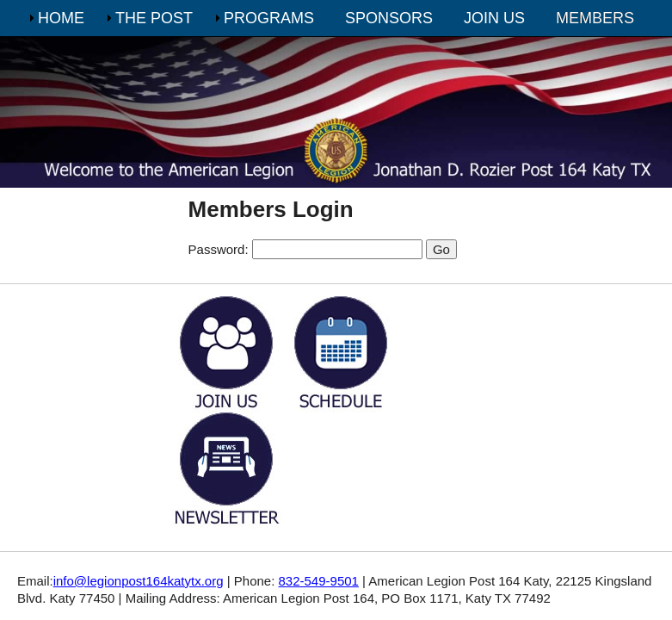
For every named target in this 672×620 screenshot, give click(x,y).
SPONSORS (389, 18)
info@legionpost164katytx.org (139, 581)
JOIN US (494, 18)
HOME (61, 18)
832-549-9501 (319, 581)
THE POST (154, 18)
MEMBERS (595, 18)
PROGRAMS (269, 18)
